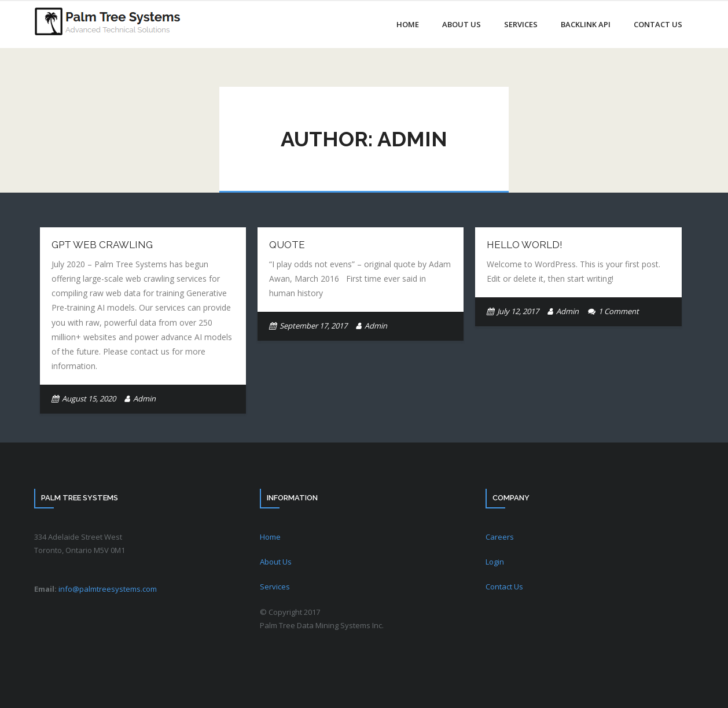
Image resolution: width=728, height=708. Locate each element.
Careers (500, 537)
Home (270, 537)
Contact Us (504, 587)
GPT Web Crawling (102, 245)
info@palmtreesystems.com (108, 589)
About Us (276, 562)
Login (495, 562)
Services (275, 587)
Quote (287, 245)
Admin (144, 399)
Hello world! (525, 245)
